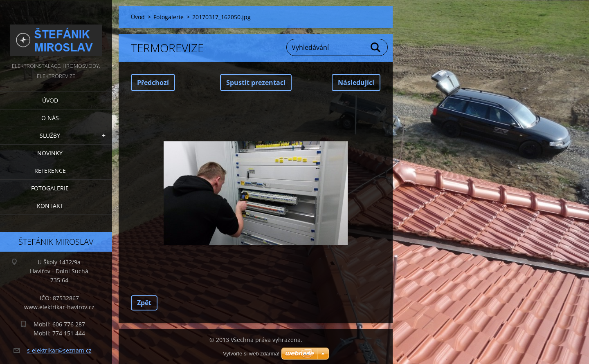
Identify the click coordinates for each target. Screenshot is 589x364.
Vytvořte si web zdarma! (251, 354)
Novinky (50, 153)
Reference (50, 171)
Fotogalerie (50, 188)
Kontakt (50, 206)
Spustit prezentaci (256, 83)
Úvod (50, 100)
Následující (356, 83)
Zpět (144, 303)
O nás (50, 118)
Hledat (376, 47)
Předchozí (153, 83)
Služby (50, 135)
